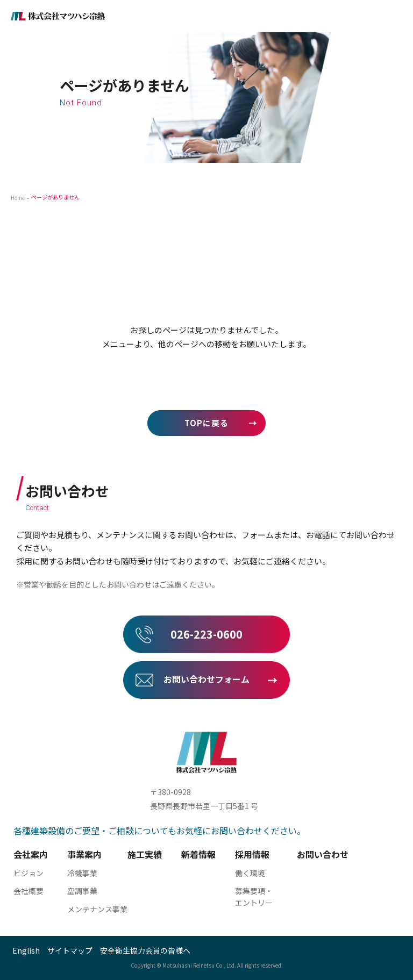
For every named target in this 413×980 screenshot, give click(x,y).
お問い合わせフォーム (206, 679)
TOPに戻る (206, 423)
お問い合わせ (323, 854)
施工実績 (145, 854)
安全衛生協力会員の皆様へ (145, 950)
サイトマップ (70, 950)
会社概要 (29, 891)
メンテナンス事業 (97, 909)
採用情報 (252, 854)
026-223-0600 (206, 634)
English (26, 950)
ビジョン (29, 873)
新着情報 (198, 854)
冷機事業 (82, 873)
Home (18, 198)
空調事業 (82, 891)
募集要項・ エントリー (254, 897)
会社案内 (31, 854)
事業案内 (84, 854)
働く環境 (250, 873)
